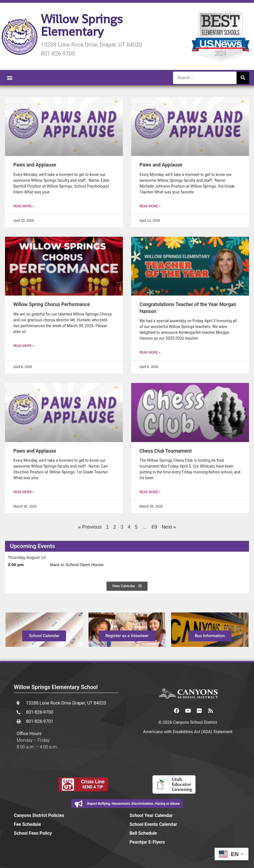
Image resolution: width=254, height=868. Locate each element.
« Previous (90, 527)
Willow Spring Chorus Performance (52, 304)
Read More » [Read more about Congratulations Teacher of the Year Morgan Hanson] (150, 352)
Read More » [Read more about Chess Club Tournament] (150, 492)
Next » (169, 527)
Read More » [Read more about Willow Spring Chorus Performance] (24, 346)
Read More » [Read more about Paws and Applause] (24, 206)
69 (154, 527)
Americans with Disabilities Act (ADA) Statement (188, 732)
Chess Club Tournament (166, 451)
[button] (10, 78)
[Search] (243, 78)
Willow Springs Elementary (82, 25)
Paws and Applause (35, 165)
